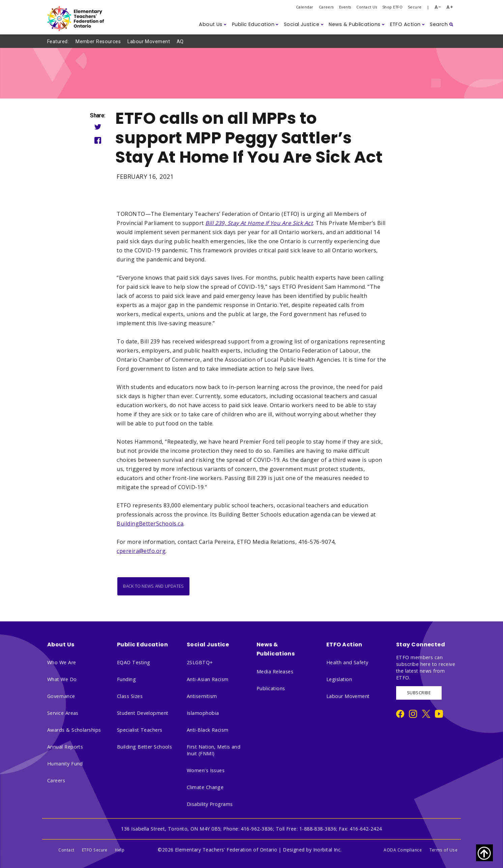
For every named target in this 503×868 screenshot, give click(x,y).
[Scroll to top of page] (484, 853)
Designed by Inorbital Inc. (312, 850)
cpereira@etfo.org (141, 551)
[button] (213, 24)
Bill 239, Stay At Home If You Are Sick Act (259, 223)
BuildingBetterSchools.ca (150, 524)
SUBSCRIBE (419, 693)
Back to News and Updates (153, 586)
